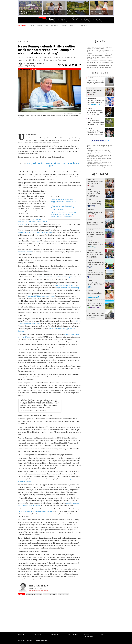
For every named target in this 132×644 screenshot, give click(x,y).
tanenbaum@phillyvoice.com (39, 590)
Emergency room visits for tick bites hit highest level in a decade (99, 156)
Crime (46, 25)
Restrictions (35, 69)
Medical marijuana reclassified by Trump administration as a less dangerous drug (100, 166)
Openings (91, 210)
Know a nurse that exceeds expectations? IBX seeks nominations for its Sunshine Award (100, 147)
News (51, 19)
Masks (60, 594)
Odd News (55, 25)
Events (86, 19)
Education (64, 25)
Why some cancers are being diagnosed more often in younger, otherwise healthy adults (99, 152)
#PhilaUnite (53, 406)
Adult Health (92, 179)
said (38, 241)
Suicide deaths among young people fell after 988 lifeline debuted (99, 163)
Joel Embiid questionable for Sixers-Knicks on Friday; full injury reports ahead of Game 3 (100, 62)
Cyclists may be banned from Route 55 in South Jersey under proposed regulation (100, 66)
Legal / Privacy (73, 635)
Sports (98, 19)
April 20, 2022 (43, 410)
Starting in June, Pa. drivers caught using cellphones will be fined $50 (100, 48)
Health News (92, 98)
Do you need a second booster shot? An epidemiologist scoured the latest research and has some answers (63, 215)
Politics (31, 25)
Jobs (89, 189)
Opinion (39, 25)
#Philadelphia (30, 400)
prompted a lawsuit (25, 252)
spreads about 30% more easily (68, 288)
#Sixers (33, 402)
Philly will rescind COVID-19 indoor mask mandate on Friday (54, 164)
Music (90, 108)
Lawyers (90, 311)
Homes (90, 118)
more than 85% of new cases (64, 285)
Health (63, 19)
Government (25, 69)
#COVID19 (45, 406)
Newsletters (83, 25)
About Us (21, 635)
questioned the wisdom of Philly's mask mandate (35, 233)
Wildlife (91, 78)
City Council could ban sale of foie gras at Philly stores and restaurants (100, 51)
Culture (75, 19)
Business (73, 25)
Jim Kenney (66, 594)
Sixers (90, 129)
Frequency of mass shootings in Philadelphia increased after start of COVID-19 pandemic (62, 208)
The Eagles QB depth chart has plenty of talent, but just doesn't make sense (99, 58)
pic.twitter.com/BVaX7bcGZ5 (40, 407)
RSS (102, 635)
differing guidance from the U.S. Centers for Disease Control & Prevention (32, 222)
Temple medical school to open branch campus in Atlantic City (99, 159)
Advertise (38, 635)
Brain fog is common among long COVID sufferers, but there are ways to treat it (63, 201)
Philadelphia (47, 594)
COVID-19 (54, 594)
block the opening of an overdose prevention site (35, 511)
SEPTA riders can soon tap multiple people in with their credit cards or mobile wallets (100, 55)
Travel (90, 220)
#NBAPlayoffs (25, 407)
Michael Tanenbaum (36, 63)
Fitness (90, 291)
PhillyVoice (31, 20)
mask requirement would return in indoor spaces (56, 277)
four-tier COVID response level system (41, 296)
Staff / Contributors (89, 636)
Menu (21, 20)
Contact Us (55, 635)
